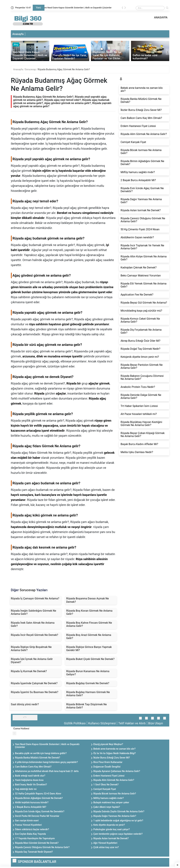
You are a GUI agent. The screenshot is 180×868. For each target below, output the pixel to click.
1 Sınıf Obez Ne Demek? (106, 785)
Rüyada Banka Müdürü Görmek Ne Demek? (38, 758)
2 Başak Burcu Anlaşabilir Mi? (31, 807)
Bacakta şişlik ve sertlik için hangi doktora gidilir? (41, 753)
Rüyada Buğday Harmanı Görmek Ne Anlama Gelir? (88, 694)
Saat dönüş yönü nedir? (25, 704)
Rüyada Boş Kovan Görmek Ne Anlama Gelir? (89, 612)
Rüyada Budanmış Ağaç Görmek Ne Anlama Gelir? (64, 69)
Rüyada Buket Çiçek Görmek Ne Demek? (90, 659)
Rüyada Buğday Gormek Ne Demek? (88, 683)
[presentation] (122, 8)
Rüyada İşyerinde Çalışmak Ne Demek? (34, 683)
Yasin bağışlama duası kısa (29, 780)
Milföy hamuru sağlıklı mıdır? (109, 798)
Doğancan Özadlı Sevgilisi (107, 767)
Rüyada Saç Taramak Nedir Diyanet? (34, 852)
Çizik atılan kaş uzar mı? (106, 847)
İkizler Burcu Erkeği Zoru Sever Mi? (112, 758)
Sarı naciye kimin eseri (27, 821)
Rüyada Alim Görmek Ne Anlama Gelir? (114, 780)
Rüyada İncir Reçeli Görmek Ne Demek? (35, 635)
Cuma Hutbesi (21, 729)
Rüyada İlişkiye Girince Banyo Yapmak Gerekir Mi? (89, 649)
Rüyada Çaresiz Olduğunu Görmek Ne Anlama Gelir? (42, 847)
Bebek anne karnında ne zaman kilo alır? (114, 749)
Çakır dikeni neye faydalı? (107, 807)
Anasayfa (18, 34)
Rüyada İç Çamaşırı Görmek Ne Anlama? (35, 598)
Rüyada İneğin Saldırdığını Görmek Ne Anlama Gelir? (34, 612)
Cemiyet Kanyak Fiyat (105, 789)
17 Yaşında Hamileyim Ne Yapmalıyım (35, 838)
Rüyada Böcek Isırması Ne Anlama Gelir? (115, 794)
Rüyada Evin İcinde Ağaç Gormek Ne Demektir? (40, 811)
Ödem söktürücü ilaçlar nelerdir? (32, 829)
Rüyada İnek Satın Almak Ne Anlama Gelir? (33, 624)
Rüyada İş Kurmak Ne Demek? (29, 671)
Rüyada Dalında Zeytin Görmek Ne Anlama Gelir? (119, 811)
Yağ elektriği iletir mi (26, 789)
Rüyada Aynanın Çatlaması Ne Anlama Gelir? (117, 771)
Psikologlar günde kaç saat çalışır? (112, 829)
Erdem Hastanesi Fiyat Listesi (109, 776)
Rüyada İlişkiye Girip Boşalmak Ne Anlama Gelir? (31, 649)
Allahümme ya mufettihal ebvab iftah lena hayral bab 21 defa (47, 771)
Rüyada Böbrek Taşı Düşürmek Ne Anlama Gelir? (87, 706)
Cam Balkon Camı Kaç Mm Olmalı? (33, 767)
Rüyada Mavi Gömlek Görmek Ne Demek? (37, 843)
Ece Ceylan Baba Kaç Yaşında (31, 834)
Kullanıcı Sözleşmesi (102, 723)
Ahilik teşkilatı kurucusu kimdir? (32, 802)
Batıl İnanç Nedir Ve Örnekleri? (31, 785)
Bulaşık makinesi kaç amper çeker (111, 802)
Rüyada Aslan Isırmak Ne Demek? (111, 838)
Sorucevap (31, 69)
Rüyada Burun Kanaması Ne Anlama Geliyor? (88, 673)
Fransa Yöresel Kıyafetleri (28, 825)
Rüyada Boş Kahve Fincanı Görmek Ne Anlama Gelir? (89, 624)
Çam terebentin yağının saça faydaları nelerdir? (118, 834)
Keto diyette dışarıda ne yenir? (109, 825)
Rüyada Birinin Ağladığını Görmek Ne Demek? (39, 798)
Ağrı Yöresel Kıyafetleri (105, 843)
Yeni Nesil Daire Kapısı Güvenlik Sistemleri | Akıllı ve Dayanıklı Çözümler (81, 8)
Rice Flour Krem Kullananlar (108, 762)
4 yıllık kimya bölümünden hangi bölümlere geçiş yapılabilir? (47, 762)
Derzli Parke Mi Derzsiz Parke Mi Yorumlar (37, 816)
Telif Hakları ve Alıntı (132, 723)
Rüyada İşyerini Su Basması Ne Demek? (35, 692)
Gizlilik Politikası (75, 723)
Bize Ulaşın (156, 723)
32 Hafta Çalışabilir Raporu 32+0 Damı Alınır (38, 794)
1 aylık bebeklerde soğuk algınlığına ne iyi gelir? (118, 821)
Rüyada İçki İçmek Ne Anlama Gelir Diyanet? (32, 661)
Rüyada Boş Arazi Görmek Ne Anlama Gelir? (89, 637)
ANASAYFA (161, 17)
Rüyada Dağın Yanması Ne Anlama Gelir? (115, 816)
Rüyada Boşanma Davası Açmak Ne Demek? (88, 600)
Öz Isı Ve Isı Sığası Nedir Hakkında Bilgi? (115, 753)
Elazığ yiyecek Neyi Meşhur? (108, 744)
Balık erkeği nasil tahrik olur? (30, 776)
